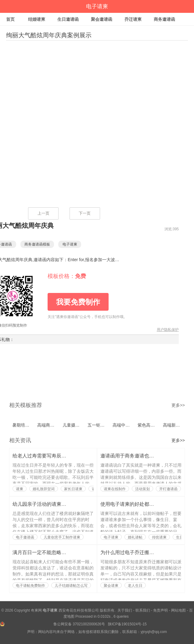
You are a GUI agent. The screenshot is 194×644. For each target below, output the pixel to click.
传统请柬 (159, 537)
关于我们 (125, 610)
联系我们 (143, 610)
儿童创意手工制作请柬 (62, 537)
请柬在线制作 (115, 489)
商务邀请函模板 (40, 244)
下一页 (85, 213)
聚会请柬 (111, 586)
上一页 (43, 213)
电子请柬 (97, 6)
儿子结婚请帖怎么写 (71, 586)
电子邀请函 (25, 537)
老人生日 (135, 586)
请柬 (20, 489)
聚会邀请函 (102, 19)
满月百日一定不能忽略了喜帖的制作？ (54, 552)
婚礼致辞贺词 (44, 489)
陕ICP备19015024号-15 (127, 624)
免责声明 (160, 610)
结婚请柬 (37, 19)
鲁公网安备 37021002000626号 (80, 624)
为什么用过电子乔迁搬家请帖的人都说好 (144, 552)
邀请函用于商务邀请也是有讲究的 (137, 456)
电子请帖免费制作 (31, 586)
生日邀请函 (68, 19)
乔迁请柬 (133, 19)
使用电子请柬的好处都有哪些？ (135, 504)
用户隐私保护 (168, 330)
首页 (10, 19)
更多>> (178, 405)
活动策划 (142, 489)
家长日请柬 (73, 489)
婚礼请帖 (135, 537)
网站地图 (178, 610)
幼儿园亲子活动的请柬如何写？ (47, 504)
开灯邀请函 (168, 489)
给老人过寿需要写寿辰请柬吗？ (47, 456)
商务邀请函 (164, 19)
